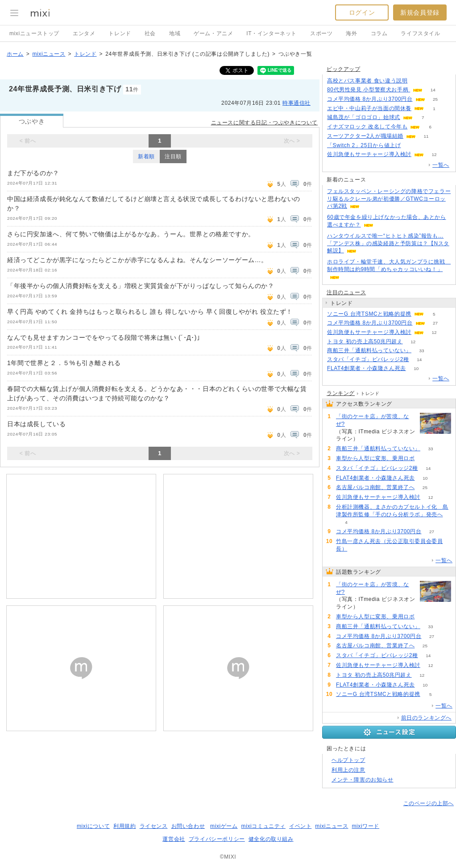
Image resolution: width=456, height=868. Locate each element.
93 (369, 439)
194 (411, 146)
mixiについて (93, 826)
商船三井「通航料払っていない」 (369, 350)
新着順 (146, 156)
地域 (175, 33)
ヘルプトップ (348, 760)
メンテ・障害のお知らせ (363, 780)
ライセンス (154, 826)
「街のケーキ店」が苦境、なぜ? (373, 420)
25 (435, 99)
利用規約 (124, 826)
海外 (351, 33)
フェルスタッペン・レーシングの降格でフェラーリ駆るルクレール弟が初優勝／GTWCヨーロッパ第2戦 (389, 199)
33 (421, 351)
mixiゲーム (224, 826)
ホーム (15, 54)
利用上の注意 (348, 770)
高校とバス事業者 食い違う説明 (367, 81)
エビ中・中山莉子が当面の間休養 (369, 108)
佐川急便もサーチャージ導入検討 (369, 154)
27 (435, 323)
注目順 (173, 156)
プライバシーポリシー (217, 839)
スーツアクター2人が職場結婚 (365, 136)
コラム (379, 33)
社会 (150, 33)
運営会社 (174, 839)
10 (416, 368)
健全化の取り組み (271, 839)
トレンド (120, 33)
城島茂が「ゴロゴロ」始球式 (364, 117)
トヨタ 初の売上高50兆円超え (365, 341)
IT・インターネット (272, 33)
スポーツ (321, 33)
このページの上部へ (429, 803)
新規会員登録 (420, 12)
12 (434, 154)
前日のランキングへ (426, 718)
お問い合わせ (188, 826)
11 (426, 136)
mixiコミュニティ (263, 826)
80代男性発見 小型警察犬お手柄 (369, 90)
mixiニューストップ (34, 33)
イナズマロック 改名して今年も (367, 127)
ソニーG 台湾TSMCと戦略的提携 (369, 314)
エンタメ (84, 33)
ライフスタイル (420, 33)
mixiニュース (49, 54)
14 (433, 90)
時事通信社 (296, 103)
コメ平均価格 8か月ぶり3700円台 (370, 99)
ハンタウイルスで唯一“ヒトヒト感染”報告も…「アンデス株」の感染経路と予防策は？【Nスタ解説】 (388, 243)
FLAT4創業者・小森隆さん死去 (367, 368)
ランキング (341, 393)
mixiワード (365, 826)
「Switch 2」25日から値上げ (364, 145)
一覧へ (441, 165)
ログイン (362, 12)
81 (425, 459)
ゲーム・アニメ (213, 33)
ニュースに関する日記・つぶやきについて (264, 123)
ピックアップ (344, 69)
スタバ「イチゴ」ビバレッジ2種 (368, 359)
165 (418, 81)
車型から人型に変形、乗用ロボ (375, 458)
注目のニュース (346, 292)
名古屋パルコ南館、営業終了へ (375, 487)
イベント (300, 826)
